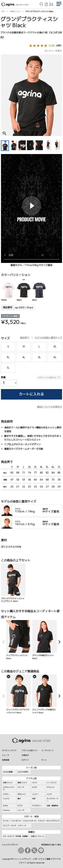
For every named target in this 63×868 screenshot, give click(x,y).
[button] (4, 642)
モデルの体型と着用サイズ (48, 338)
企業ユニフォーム (38, 836)
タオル (5, 806)
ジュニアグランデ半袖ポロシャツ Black (44, 694)
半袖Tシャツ (15, 11)
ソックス (6, 799)
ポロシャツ (22, 794)
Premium (6, 810)
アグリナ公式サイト (30, 750)
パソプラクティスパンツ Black (18, 640)
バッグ (49, 794)
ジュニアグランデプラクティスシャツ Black (18, 694)
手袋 (34, 799)
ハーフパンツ (52, 783)
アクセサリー (37, 806)
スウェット (51, 787)
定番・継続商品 (52, 806)
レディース (22, 825)
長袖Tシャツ (22, 783)
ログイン (25, 760)
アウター (6, 794)
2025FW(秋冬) (23, 772)
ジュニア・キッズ (9, 825)
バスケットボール (29, 821)
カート (44, 760)
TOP (3, 11)
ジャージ (21, 787)
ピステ (35, 787)
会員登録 (6, 760)
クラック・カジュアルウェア (49, 821)
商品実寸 (25, 338)
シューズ (21, 810)
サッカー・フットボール (12, 821)
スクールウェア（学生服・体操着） (16, 836)
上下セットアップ (9, 788)
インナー (35, 794)
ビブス (20, 806)
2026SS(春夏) (8, 772)
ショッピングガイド (10, 845)
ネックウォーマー (52, 800)
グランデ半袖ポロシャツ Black (44, 640)
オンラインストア (9, 750)
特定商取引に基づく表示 (51, 845)
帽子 (19, 799)
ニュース (6, 755)
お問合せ (25, 755)
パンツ (35, 783)
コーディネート (48, 750)
